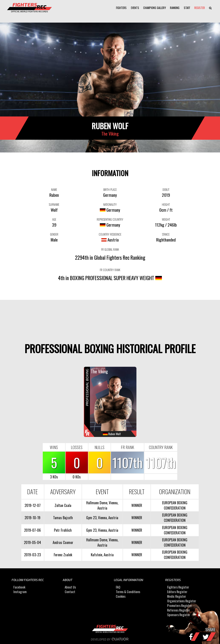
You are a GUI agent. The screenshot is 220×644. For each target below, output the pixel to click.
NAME (54, 190)
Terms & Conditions (128, 592)
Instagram (20, 592)
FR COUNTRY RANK (110, 270)
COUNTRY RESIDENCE (110, 234)
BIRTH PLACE (110, 190)
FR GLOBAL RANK (110, 249)
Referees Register (179, 610)
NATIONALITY (110, 204)
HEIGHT (166, 204)
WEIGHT (166, 219)
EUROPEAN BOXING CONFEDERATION (175, 505)
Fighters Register (178, 587)
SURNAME (54, 204)
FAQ (118, 587)
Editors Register (177, 592)
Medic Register (177, 596)
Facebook (19, 587)
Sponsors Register (179, 615)
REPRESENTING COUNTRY (110, 219)
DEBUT (166, 190)
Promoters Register (180, 606)
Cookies (121, 596)
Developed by (110, 639)
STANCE (166, 234)
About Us (70, 587)
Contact (70, 592)
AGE (54, 219)
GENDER (54, 234)
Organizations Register (182, 601)
